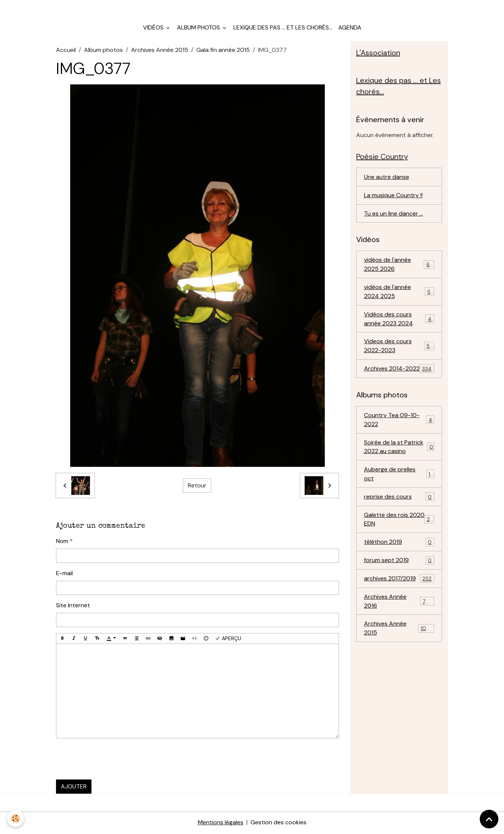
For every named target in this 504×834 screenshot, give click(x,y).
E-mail (64, 574)
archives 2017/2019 (399, 581)
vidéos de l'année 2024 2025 (399, 293)
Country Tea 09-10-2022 (399, 421)
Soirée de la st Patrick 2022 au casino (399, 449)
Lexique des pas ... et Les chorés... (283, 28)
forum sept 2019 (399, 563)
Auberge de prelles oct (399, 476)
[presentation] (113, 760)
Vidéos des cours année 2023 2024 (399, 320)
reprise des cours (399, 499)
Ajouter (74, 788)
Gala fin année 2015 (223, 51)
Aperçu (228, 639)
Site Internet (73, 606)
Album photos (199, 28)
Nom (62, 542)
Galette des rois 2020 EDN (399, 522)
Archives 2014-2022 (399, 371)
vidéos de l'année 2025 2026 (399, 266)
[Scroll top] (489, 819)
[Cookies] (16, 819)
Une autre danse (387, 178)
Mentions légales (221, 823)
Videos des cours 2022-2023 (399, 348)
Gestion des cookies (279, 823)
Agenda (350, 28)
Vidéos (154, 28)
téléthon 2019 (399, 545)
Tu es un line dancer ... (393, 215)
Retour (197, 486)
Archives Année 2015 (160, 51)
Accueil (66, 51)
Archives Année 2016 (399, 604)
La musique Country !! (393, 196)
